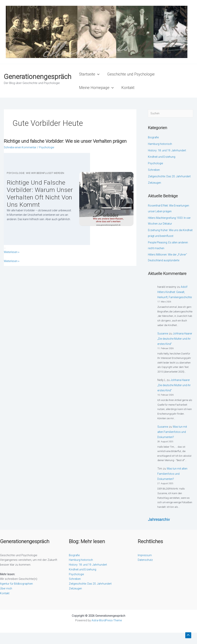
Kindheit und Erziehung (163, 157)
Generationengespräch (38, 77)
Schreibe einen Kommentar (22, 154)
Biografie (154, 138)
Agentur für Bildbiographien (18, 595)
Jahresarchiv (159, 531)
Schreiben (155, 170)
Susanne (163, 345)
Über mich (7, 600)
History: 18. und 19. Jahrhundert (168, 151)
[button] (97, 74)
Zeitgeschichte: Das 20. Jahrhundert (92, 595)
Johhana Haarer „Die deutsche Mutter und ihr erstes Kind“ (175, 350)
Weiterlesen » (13, 273)
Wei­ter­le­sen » (13, 264)
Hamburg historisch (161, 144)
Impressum (145, 567)
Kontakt (5, 605)
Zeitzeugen (155, 189)
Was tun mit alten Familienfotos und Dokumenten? (173, 443)
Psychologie (50, 154)
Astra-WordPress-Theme (107, 632)
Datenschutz (146, 571)
